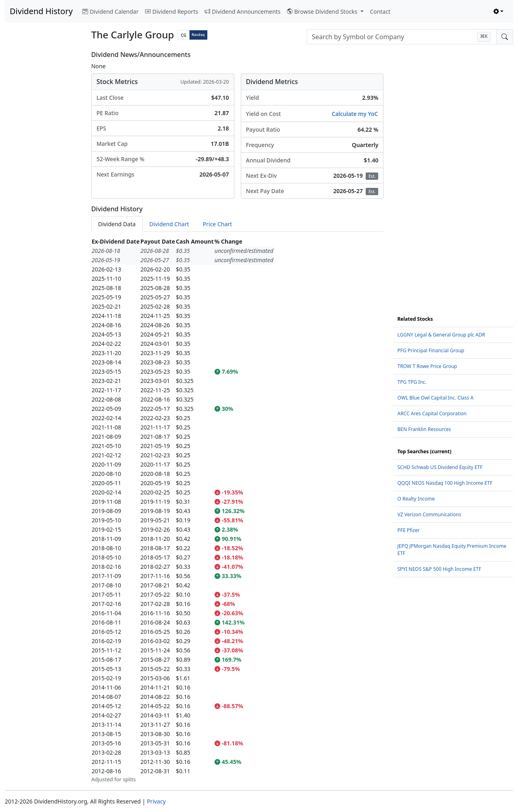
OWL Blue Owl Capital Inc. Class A (435, 398)
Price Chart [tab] (217, 224)
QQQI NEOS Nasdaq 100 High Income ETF (445, 483)
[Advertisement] (43, 172)
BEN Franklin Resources (424, 429)
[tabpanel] (238, 510)
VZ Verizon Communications (429, 514)
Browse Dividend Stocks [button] (323, 12)
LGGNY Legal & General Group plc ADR (441, 335)
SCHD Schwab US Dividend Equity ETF (440, 467)
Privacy (156, 801)
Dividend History (41, 11)
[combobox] (402, 37)
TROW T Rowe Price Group (427, 366)
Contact (380, 12)
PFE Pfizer (408, 530)
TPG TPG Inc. (412, 382)
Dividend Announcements (242, 12)
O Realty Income (416, 499)
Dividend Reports (172, 12)
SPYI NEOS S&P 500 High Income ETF (439, 569)
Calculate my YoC (355, 114)
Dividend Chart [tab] (169, 224)
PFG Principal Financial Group (431, 350)
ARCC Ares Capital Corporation (432, 413)
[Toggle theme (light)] (499, 12)
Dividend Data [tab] (117, 224)
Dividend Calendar (111, 12)
